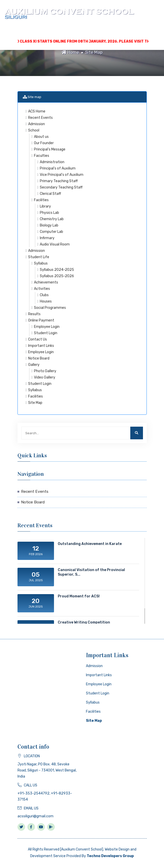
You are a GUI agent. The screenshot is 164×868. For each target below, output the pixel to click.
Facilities (41, 200)
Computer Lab (51, 232)
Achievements (46, 282)
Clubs (44, 295)
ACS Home (37, 111)
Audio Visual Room (55, 244)
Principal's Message (50, 149)
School (34, 130)
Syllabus (41, 263)
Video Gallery (45, 377)
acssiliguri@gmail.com (35, 816)
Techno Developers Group (110, 856)
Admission (37, 124)
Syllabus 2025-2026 (57, 276)
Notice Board (39, 358)
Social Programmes (50, 308)
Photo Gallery (45, 371)
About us (41, 137)
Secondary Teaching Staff (61, 187)
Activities (42, 289)
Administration (52, 162)
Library (45, 206)
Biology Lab (49, 225)
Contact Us (38, 339)
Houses (46, 301)
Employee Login (47, 327)
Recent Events (40, 118)
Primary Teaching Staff (59, 181)
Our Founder (44, 143)
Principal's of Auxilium (58, 168)
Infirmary (47, 238)
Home (70, 52)
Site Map (94, 52)
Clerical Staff (50, 194)
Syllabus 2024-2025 (57, 270)
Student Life (39, 257)
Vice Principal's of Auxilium (62, 175)
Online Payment (41, 320)
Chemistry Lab (52, 219)
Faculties (42, 156)
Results (34, 314)
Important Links (41, 346)
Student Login (46, 333)
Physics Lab (49, 213)
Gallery (34, 365)
